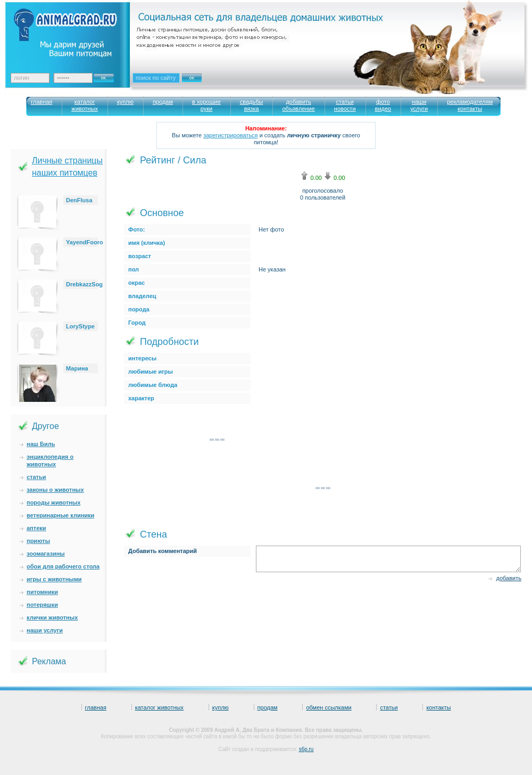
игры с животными (54, 579)
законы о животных (55, 490)
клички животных (52, 617)
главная (96, 707)
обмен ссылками (329, 707)
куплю (221, 707)
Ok (107, 75)
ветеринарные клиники (60, 515)
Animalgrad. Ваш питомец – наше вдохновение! (74, 32)
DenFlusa (79, 200)
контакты (438, 707)
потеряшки (42, 605)
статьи (36, 477)
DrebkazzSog (84, 284)
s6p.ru (306, 749)
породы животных (53, 502)
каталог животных (159, 707)
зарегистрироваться (230, 135)
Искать (203, 85)
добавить (509, 578)
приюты (38, 541)
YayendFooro (85, 242)
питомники (42, 592)
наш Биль (41, 444)
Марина (77, 368)
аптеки (36, 528)
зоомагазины (46, 554)
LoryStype (80, 326)
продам (268, 707)
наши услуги (45, 630)
